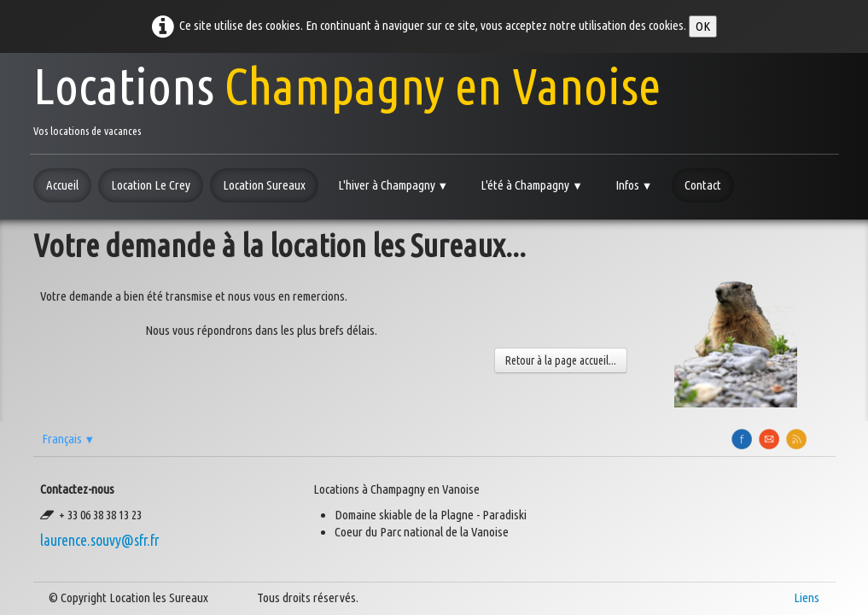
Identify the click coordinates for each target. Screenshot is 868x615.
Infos (634, 185)
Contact (703, 185)
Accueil (62, 185)
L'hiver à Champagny (393, 185)
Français (69, 439)
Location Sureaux (264, 185)
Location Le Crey (151, 185)
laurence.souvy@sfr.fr (99, 540)
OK (703, 26)
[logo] (347, 97)
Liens (807, 597)
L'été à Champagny (532, 185)
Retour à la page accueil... (561, 360)
